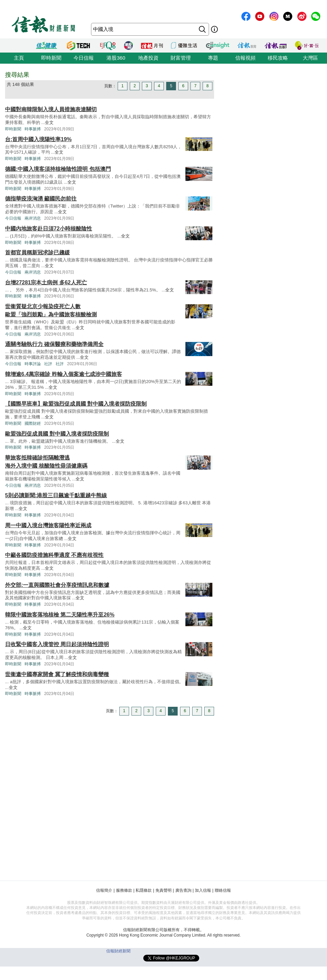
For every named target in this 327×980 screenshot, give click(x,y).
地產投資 (148, 58)
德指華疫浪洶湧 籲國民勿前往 (41, 199)
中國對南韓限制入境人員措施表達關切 (51, 109)
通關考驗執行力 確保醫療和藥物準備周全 (54, 344)
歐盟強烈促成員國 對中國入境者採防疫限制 (57, 434)
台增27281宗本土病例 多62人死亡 (46, 282)
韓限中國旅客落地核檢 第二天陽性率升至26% (60, 615)
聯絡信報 (223, 890)
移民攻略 (278, 58)
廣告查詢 (183, 890)
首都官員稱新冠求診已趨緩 (37, 252)
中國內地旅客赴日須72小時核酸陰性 (49, 229)
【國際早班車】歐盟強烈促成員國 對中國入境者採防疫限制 (76, 404)
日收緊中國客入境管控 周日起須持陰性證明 (57, 644)
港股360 (116, 58)
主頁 (19, 58)
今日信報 (84, 58)
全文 (49, 122)
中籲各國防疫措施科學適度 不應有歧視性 (54, 555)
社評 (48, 364)
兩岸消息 (33, 218)
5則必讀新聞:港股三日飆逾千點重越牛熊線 (56, 495)
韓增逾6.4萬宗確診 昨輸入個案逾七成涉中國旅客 (64, 374)
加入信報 (203, 890)
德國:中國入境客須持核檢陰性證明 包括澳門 (58, 169)
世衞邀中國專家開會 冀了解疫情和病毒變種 (57, 674)
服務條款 (124, 890)
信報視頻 (245, 58)
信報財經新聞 (118, 951)
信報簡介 (104, 890)
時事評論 (33, 364)
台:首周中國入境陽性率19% (38, 139)
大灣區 (310, 58)
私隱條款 (144, 890)
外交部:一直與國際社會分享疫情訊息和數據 (57, 585)
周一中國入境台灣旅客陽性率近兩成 (48, 525)
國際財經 (33, 423)
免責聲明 (163, 890)
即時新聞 (51, 58)
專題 (213, 58)
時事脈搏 (33, 129)
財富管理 (181, 58)
